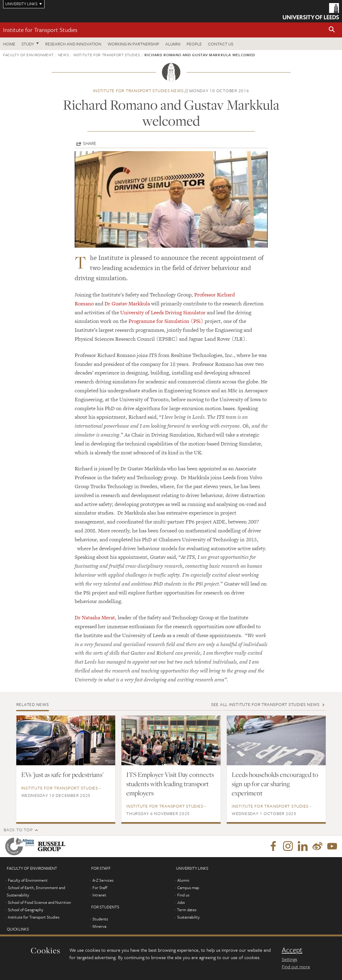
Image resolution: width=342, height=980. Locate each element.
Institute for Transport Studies (40, 30)
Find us (183, 895)
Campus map (188, 888)
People (194, 44)
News (64, 55)
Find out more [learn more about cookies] (296, 966)
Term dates (187, 910)
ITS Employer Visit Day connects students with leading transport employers (170, 784)
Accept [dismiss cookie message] (292, 950)
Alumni (173, 44)
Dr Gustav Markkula (127, 304)
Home (9, 44)
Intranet (99, 895)
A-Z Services (103, 880)
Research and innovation (73, 44)
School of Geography (26, 910)
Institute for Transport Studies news (138, 90)
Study (28, 44)
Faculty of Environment (28, 55)
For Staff (100, 888)
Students (100, 919)
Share (90, 143)
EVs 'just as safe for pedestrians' (62, 774)
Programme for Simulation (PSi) (166, 321)
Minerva (99, 926)
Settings (289, 959)
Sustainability (189, 917)
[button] (332, 30)
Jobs (181, 902)
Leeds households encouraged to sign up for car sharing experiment (275, 784)
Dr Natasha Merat (95, 617)
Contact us (221, 44)
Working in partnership (133, 44)
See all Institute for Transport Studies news (265, 704)
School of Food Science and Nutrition (39, 902)
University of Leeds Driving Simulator (163, 312)
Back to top (18, 830)
